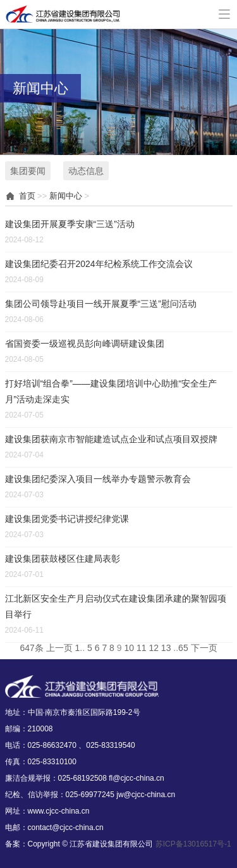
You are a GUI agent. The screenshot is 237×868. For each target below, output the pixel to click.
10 (129, 648)
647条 (31, 648)
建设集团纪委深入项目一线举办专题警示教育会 (98, 479)
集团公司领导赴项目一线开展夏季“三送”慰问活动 (101, 304)
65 (183, 648)
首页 (27, 196)
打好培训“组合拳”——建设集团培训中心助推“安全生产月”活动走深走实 (111, 391)
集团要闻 (28, 171)
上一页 (59, 648)
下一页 (204, 648)
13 (166, 648)
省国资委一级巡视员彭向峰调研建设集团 (85, 344)
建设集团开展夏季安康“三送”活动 (70, 224)
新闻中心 (66, 196)
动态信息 (86, 171)
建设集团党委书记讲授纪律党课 (67, 519)
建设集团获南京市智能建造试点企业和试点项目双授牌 (111, 439)
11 (142, 648)
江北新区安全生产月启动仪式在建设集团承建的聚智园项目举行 (116, 606)
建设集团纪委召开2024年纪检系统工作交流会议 (99, 264)
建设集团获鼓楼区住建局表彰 (63, 559)
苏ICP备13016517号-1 (193, 844)
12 (154, 648)
